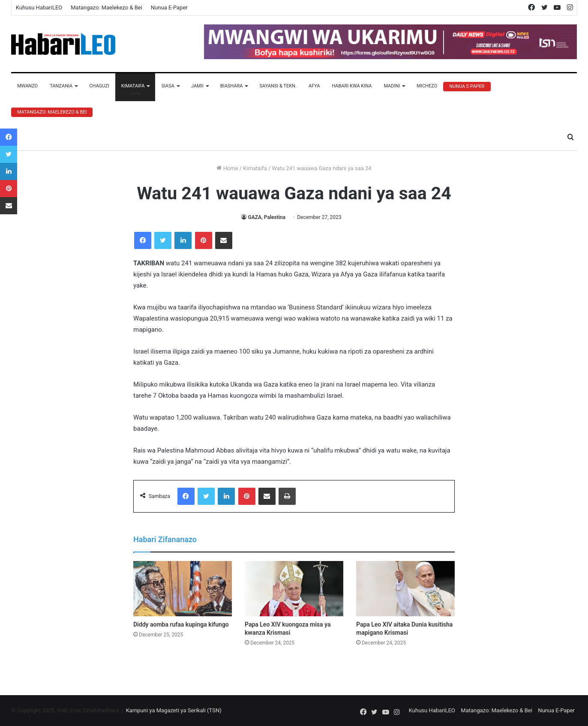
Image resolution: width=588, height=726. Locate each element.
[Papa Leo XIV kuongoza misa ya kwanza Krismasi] (294, 589)
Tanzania (61, 86)
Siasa (168, 86)
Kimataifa (133, 86)
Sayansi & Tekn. (278, 86)
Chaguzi (99, 86)
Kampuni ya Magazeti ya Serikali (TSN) (174, 710)
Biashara (232, 86)
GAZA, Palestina (266, 217)
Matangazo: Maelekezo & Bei (106, 7)
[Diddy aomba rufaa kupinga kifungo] (183, 589)
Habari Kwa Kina (352, 86)
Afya (314, 86)
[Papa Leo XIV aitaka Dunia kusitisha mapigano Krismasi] (405, 589)
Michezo (427, 86)
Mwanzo (27, 86)
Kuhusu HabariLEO (39, 7)
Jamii (197, 86)
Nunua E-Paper (169, 7)
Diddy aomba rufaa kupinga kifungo (181, 624)
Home (227, 168)
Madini (392, 86)
